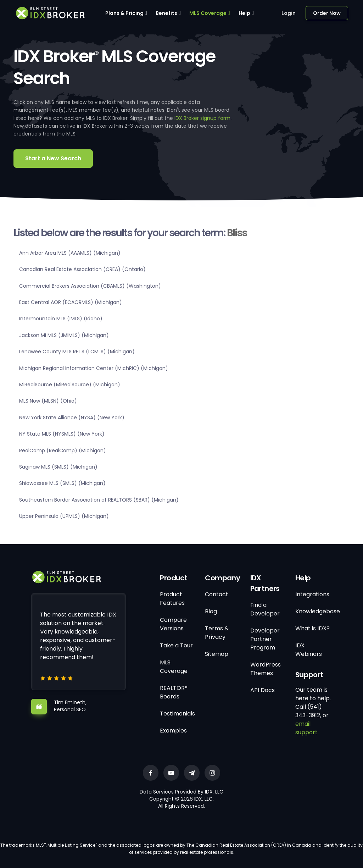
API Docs (263, 690)
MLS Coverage (208, 13)
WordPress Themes (266, 669)
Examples (173, 731)
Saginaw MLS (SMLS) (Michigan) (58, 467)
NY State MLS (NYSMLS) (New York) (62, 434)
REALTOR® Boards (174, 692)
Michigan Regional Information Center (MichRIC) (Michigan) (94, 368)
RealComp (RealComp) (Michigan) (63, 450)
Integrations (312, 594)
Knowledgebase (318, 611)
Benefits (166, 13)
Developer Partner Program (265, 639)
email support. (307, 728)
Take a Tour (176, 645)
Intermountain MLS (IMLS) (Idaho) (61, 319)
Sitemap (217, 654)
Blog (211, 611)
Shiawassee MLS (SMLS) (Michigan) (62, 483)
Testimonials (177, 714)
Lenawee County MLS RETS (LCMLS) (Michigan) (77, 352)
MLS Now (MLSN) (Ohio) (48, 401)
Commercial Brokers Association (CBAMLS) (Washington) (90, 286)
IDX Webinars (309, 650)
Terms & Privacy (217, 633)
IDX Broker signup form (202, 118)
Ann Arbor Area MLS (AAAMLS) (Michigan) (70, 253)
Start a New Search (53, 158)
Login (289, 13)
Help (244, 13)
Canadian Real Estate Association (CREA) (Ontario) (82, 269)
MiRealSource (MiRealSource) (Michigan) (70, 385)
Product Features (172, 599)
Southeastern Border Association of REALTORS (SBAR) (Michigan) (99, 500)
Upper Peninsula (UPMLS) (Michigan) (64, 516)
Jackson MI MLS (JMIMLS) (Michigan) (64, 335)
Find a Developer (265, 609)
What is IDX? (312, 628)
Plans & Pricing (124, 13)
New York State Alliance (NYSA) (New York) (72, 418)
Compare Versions (173, 624)
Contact (217, 594)
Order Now (327, 13)
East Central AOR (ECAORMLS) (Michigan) (71, 302)
